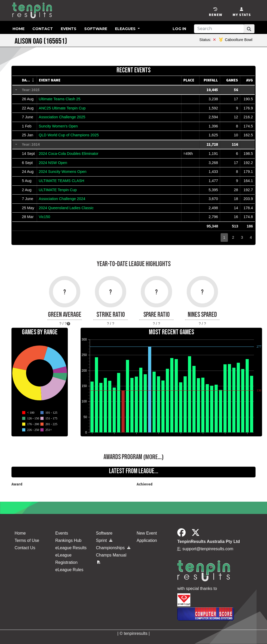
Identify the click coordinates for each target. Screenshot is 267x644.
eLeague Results (71, 548)
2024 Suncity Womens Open (63, 172)
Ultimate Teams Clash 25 (60, 99)
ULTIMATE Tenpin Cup (58, 190)
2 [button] (233, 237)
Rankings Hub (68, 540)
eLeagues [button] (126, 29)
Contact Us (25, 548)
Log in (179, 29)
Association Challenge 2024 (62, 199)
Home (19, 29)
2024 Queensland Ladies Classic (66, 208)
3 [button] (242, 237)
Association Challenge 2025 (62, 117)
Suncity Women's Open (58, 126)
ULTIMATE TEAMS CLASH (62, 181)
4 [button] (251, 237)
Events (69, 29)
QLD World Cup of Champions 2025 (69, 135)
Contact (43, 29)
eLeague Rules (69, 570)
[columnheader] (28, 80)
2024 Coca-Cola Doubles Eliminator (69, 154)
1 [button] (224, 237)
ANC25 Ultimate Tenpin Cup (62, 108)
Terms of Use (27, 540)
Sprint (104, 540)
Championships (113, 548)
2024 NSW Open (53, 163)
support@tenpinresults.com (208, 549)
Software (96, 29)
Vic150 (45, 217)
